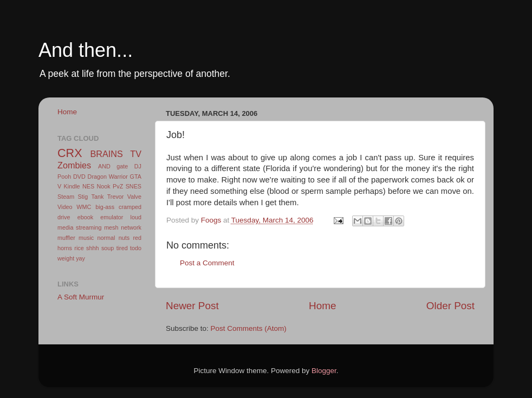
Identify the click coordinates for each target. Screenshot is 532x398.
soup (108, 248)
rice (79, 248)
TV (136, 154)
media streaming (79, 227)
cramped (130, 207)
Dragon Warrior (108, 177)
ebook (85, 217)
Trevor (116, 197)
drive (64, 217)
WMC (84, 207)
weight (66, 258)
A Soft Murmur (81, 297)
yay (80, 258)
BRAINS (107, 154)
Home (322, 306)
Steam (66, 197)
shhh (92, 248)
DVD (79, 177)
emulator (112, 217)
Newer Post (192, 306)
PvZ (118, 186)
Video (65, 207)
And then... (86, 50)
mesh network (123, 227)
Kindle (72, 186)
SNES (134, 186)
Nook (104, 186)
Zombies (74, 165)
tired (122, 248)
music (86, 238)
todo (136, 248)
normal (106, 238)
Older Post (450, 306)
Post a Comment (207, 263)
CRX (70, 153)
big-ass (105, 207)
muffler (66, 238)
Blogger (324, 371)
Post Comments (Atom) (249, 328)
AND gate (113, 166)
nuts (124, 238)
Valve (134, 197)
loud (136, 217)
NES (88, 186)
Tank (98, 197)
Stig (83, 197)
